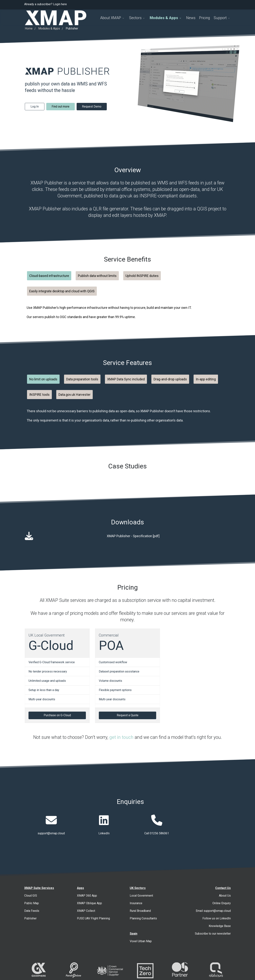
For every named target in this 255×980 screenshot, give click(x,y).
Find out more (61, 106)
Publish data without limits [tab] (97, 276)
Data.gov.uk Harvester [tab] (74, 395)
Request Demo (92, 106)
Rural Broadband (140, 911)
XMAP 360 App (87, 896)
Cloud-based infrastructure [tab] (49, 276)
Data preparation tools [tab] (82, 379)
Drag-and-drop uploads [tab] (170, 379)
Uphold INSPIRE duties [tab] (142, 276)
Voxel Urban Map (141, 941)
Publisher (30, 918)
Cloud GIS (31, 896)
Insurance (136, 903)
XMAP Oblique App (89, 903)
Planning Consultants (143, 918)
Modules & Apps (164, 18)
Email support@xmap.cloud (213, 911)
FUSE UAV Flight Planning (93, 918)
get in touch (121, 737)
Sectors (135, 18)
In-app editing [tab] (206, 379)
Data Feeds (32, 911)
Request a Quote (128, 715)
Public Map (32, 903)
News (191, 18)
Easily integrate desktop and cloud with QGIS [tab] (62, 291)
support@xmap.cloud (51, 833)
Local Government (141, 896)
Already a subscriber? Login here (46, 4)
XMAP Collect (86, 911)
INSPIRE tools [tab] (39, 395)
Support (220, 18)
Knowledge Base (220, 926)
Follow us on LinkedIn (217, 918)
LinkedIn (104, 833)
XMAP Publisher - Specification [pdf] (133, 536)
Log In (35, 106)
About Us (225, 896)
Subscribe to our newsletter (213, 934)
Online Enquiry (222, 903)
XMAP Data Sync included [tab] (126, 379)
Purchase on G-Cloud (57, 715)
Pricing (205, 18)
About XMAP (111, 18)
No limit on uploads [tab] (43, 379)
